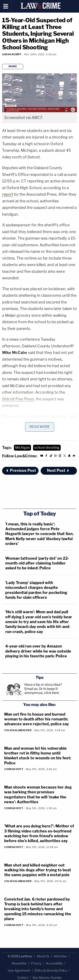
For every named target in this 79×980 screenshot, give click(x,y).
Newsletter (19, 963)
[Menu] (6, 6)
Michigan (22, 448)
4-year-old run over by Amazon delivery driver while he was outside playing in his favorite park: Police (38, 651)
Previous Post (21, 470)
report (8, 194)
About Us (43, 956)
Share (13, 66)
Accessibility (54, 963)
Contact (23, 978)
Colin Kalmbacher (18, 730)
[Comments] (3, 60)
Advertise (60, 956)
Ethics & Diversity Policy (51, 970)
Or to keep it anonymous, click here (42, 691)
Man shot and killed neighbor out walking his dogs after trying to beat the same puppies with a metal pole (38, 870)
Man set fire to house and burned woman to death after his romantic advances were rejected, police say (37, 719)
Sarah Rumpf (12, 54)
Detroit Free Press (18, 399)
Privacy (36, 963)
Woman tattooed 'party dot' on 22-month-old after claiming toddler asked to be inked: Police (37, 563)
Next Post (58, 470)
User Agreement (19, 970)
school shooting (47, 448)
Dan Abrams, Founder (47, 978)
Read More (40, 427)
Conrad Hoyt (14, 769)
